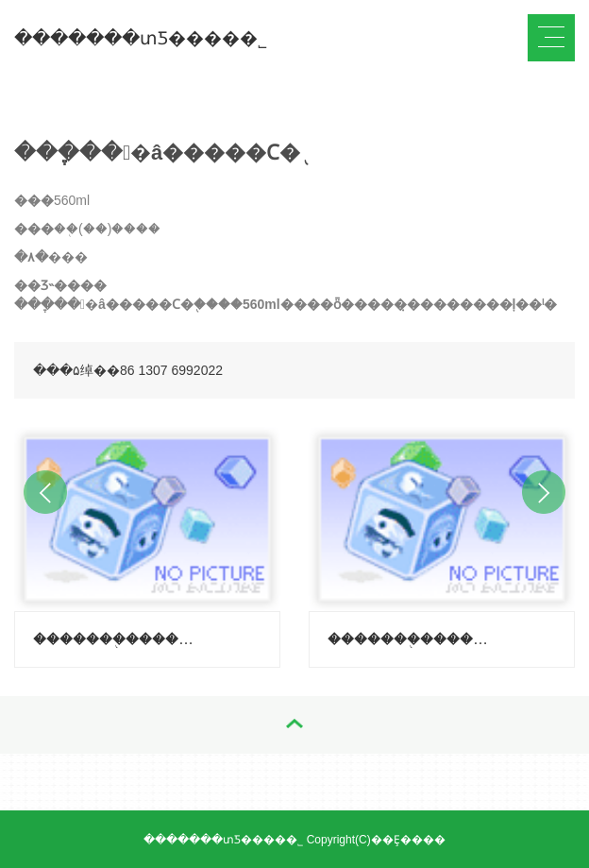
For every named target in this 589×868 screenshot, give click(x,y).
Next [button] (544, 492)
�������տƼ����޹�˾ (141, 38)
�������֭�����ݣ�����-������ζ (408, 639)
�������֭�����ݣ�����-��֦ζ (114, 639)
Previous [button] (45, 492)
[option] (147, 543)
